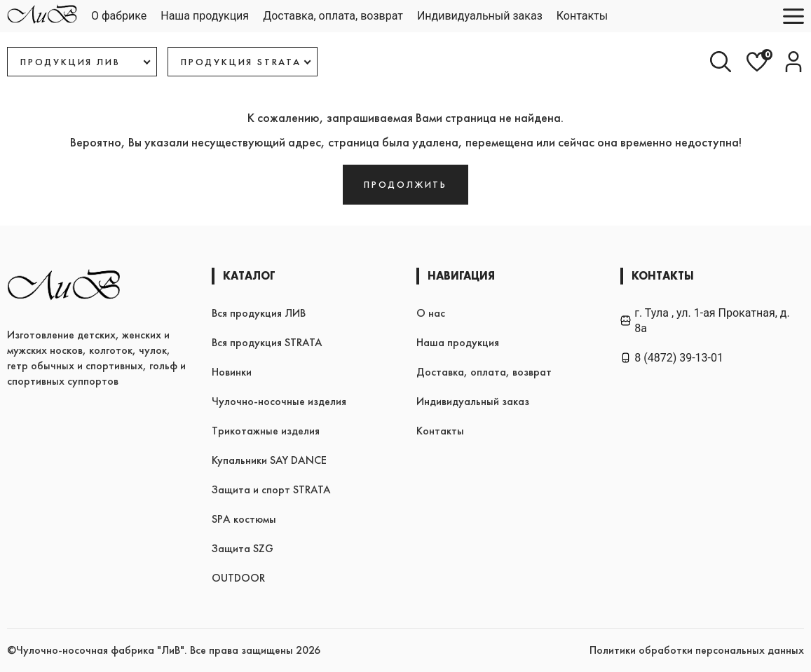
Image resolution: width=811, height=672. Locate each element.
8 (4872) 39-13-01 (672, 358)
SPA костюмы (244, 519)
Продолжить (405, 184)
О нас (431, 313)
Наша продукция (205, 16)
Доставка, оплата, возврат (333, 16)
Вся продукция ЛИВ (259, 313)
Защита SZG (243, 548)
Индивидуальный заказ (480, 16)
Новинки (232, 372)
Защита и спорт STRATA (271, 489)
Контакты (582, 16)
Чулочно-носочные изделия (279, 401)
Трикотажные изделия (266, 431)
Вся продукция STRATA (267, 342)
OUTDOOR (238, 578)
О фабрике (119, 16)
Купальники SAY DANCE (269, 460)
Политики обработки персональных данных (697, 650)
